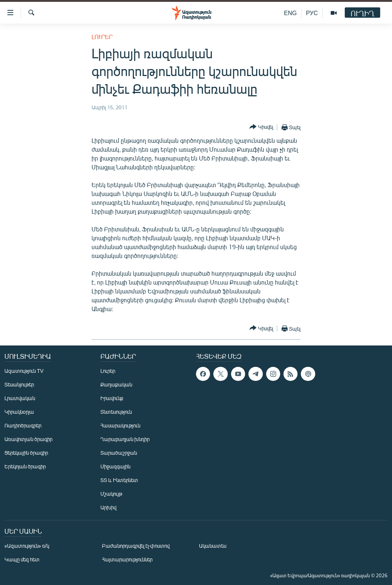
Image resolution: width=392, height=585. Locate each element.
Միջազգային (115, 466)
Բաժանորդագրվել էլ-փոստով (136, 546)
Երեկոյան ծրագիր (25, 466)
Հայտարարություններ (127, 559)
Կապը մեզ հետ (22, 559)
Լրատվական (20, 398)
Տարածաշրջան (119, 453)
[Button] (261, 127)
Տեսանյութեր (19, 384)
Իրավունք (112, 398)
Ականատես (213, 546)
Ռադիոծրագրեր (23, 425)
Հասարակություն (120, 425)
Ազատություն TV (24, 371)
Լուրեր (102, 37)
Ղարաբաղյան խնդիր (125, 439)
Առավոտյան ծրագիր (28, 439)
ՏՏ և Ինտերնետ (119, 480)
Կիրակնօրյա (19, 412)
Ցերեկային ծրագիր (26, 453)
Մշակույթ (111, 494)
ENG (290, 13)
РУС (312, 13)
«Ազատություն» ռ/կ (27, 546)
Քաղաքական (116, 384)
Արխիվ (108, 507)
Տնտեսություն (116, 412)
